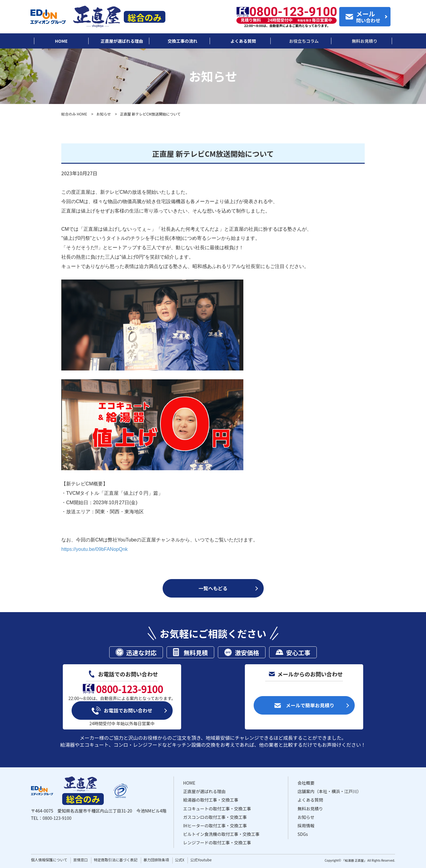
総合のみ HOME (74, 114)
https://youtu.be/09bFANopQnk (95, 549)
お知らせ (103, 114)
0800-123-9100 (57, 818)
